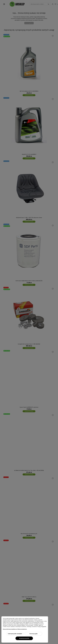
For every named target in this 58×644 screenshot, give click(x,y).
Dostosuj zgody (33, 634)
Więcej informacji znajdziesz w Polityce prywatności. (15, 629)
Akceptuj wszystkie (24, 638)
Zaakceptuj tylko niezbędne (15, 634)
